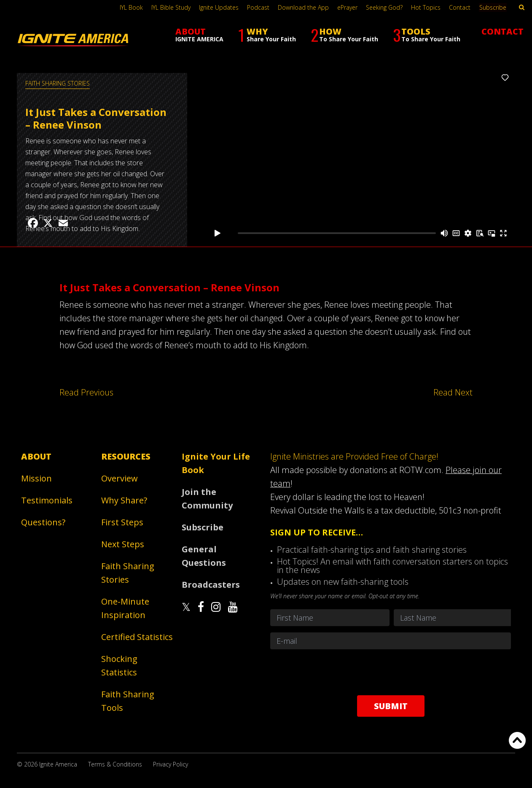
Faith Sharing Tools (128, 701)
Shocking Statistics (119, 666)
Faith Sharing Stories (58, 83)
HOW (344, 35)
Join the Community (207, 499)
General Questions (204, 556)
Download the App (304, 7)
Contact (461, 7)
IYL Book (132, 7)
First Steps (122, 522)
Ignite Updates (220, 7)
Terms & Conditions (115, 764)
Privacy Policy (171, 764)
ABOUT (199, 34)
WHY (267, 35)
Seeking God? (385, 7)
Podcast (259, 7)
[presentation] (391, 672)
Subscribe (493, 7)
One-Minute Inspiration (125, 608)
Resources (126, 456)
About (36, 456)
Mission (36, 478)
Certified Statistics (137, 637)
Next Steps (123, 544)
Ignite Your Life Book (216, 463)
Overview (120, 478)
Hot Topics (427, 7)
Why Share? (124, 500)
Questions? (43, 522)
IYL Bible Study (172, 7)
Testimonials (47, 500)
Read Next (453, 392)
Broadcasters (211, 585)
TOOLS (427, 35)
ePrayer (348, 7)
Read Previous (86, 392)
